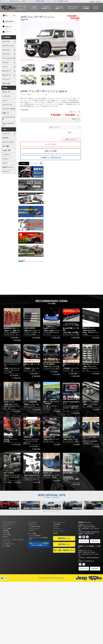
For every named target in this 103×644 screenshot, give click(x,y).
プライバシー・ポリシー (59, 531)
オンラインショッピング (59, 522)
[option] (50, 41)
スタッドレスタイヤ (8, 142)
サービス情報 (7, 535)
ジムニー (5, 100)
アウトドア (6, 171)
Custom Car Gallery (35, 526)
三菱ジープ (6, 113)
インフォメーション (8, 524)
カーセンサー (57, 528)
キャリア (5, 163)
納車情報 (5, 531)
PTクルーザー (6, 92)
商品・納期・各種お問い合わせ (64, 550)
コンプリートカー (34, 528)
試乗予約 (98, 2)
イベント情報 (7, 528)
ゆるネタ (5, 537)
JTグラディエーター (8, 46)
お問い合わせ (95, 541)
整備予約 (92, 2)
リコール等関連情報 (35, 536)
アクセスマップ (84, 541)
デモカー (32, 531)
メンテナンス (6, 155)
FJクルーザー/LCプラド (8, 124)
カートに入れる (51, 144)
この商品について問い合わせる (51, 158)
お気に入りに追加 (51, 151)
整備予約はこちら (64, 538)
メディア (5, 526)
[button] (44, 511)
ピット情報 (6, 533)
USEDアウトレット (8, 167)
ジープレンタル (6, 542)
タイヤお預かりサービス (9, 544)
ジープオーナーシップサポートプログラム (13, 540)
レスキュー (6, 159)
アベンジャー (6, 79)
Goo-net (56, 526)
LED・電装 (6, 146)
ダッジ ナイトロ (7, 105)
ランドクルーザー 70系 (9, 118)
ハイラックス (6, 96)
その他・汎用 (6, 150)
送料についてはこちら (71, 139)
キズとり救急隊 (6, 546)
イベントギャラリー (33, 522)
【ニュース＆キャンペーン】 (10, 522)
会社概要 (55, 533)
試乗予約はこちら (64, 544)
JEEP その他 (6, 84)
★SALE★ (5, 138)
